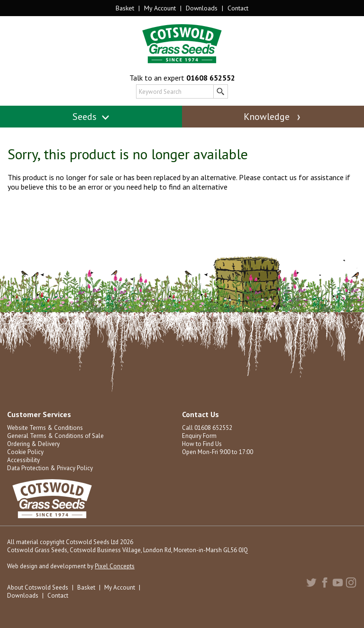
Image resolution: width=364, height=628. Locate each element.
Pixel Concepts (115, 566)
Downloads (202, 8)
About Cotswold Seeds (38, 587)
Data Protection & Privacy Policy (50, 468)
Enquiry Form (199, 436)
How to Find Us (202, 444)
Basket (125, 8)
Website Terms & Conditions (45, 428)
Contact (238, 8)
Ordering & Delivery (33, 444)
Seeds (91, 117)
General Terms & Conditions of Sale (55, 436)
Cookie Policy (25, 452)
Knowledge (273, 117)
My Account (160, 8)
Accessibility (23, 460)
